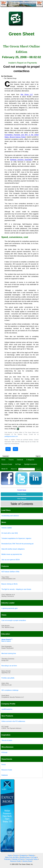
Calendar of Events (18, 859)
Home (3, 460)
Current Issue (22, 490)
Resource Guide (7, 464)
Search (38, 469)
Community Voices (32, 859)
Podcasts (7, 859)
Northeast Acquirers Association (21, 160)
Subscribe (6, 456)
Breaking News (25, 857)
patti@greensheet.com (11, 436)
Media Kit (4, 469)
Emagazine (23, 855)
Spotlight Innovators (31, 464)
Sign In (38, 456)
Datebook (20, 460)
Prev (8, 449)
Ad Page (18, 464)
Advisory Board (27, 861)
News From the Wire (12, 857)
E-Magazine (30, 460)
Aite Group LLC (27, 94)
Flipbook (31, 855)
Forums (11, 460)
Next (15, 449)
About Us (14, 469)
